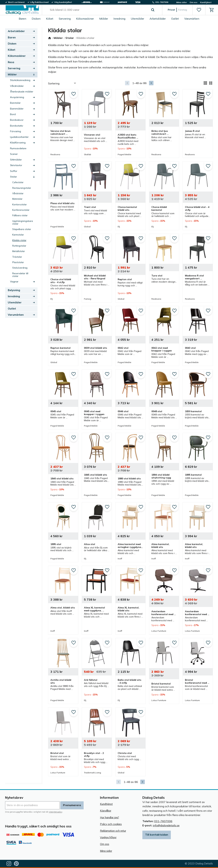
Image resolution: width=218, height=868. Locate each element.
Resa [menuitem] (11, 62)
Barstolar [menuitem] (15, 103)
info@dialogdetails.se (166, 825)
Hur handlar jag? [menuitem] (110, 817)
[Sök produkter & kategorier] (98, 10)
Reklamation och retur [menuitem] (113, 831)
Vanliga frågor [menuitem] (108, 837)
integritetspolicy (56, 812)
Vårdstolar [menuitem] (18, 193)
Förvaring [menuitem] (15, 131)
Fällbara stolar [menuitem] (20, 215)
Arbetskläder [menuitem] (158, 19)
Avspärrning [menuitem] (17, 97)
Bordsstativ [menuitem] (17, 126)
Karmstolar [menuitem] (18, 235)
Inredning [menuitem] (119, 19)
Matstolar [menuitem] (17, 199)
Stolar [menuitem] (13, 177)
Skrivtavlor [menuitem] (16, 165)
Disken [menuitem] (36, 19)
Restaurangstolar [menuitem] (22, 188)
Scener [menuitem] (14, 154)
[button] (199, 10)
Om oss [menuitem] (193, 2)
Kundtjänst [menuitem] (206, 2)
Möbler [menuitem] (104, 19)
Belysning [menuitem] (14, 290)
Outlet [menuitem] (175, 19)
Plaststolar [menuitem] (18, 262)
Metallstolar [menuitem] (19, 251)
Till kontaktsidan (157, 835)
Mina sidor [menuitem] (182, 2)
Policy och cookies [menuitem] (111, 824)
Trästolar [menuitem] (17, 257)
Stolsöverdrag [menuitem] (20, 268)
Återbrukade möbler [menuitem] (22, 92)
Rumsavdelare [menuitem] (18, 148)
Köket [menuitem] (50, 19)
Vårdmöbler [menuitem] (17, 86)
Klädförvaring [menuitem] (18, 143)
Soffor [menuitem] (14, 171)
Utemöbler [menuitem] (137, 19)
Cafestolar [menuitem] (18, 182)
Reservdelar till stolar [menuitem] (20, 275)
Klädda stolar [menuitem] (19, 240)
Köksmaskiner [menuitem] (85, 19)
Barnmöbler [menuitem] (17, 109)
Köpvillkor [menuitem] (106, 811)
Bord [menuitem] (13, 114)
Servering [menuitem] (65, 19)
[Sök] (153, 10)
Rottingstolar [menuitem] (19, 246)
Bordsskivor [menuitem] (17, 120)
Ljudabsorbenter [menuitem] (19, 137)
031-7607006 (163, 821)
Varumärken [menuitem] (192, 19)
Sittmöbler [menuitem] (16, 160)
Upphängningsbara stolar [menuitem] (23, 222)
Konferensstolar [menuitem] (21, 210)
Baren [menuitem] (22, 19)
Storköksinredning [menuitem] (20, 80)
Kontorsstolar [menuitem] (20, 204)
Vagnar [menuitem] (14, 282)
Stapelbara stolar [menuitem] (22, 229)
